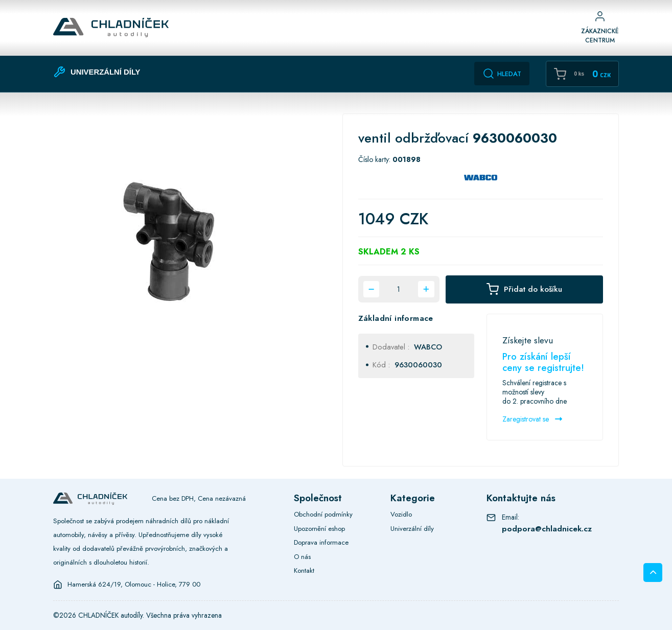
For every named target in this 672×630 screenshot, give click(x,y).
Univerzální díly (412, 529)
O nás (302, 557)
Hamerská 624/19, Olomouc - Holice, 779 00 (134, 585)
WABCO (428, 347)
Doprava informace (321, 542)
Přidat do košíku (524, 289)
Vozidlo (401, 514)
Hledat (502, 74)
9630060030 (418, 365)
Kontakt (304, 570)
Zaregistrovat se (532, 419)
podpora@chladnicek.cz (547, 529)
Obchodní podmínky (323, 514)
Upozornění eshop (319, 529)
